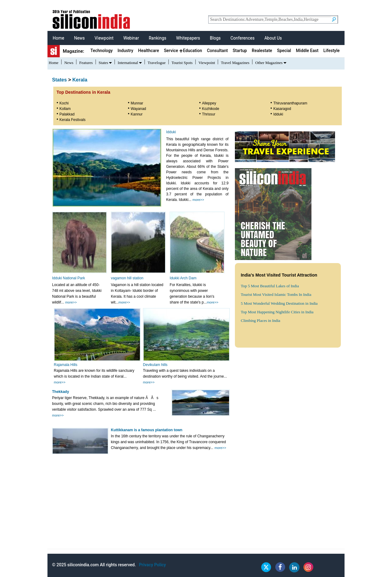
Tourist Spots (182, 63)
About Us (273, 38)
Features (86, 63)
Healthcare (149, 51)
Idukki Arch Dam (183, 278)
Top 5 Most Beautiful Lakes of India (270, 286)
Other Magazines (269, 63)
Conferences (242, 38)
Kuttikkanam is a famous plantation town (147, 430)
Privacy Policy (153, 565)
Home (58, 38)
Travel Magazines (235, 63)
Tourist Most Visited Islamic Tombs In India (276, 294)
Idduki (171, 132)
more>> (198, 200)
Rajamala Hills (66, 365)
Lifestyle (332, 51)
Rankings (158, 38)
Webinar (131, 38)
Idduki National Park (68, 278)
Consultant (217, 51)
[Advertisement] (287, 396)
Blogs (215, 38)
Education (192, 51)
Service (171, 51)
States (103, 63)
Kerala (80, 80)
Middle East (307, 51)
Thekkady (60, 392)
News (79, 38)
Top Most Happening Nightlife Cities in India (277, 312)
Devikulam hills (155, 365)
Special (284, 51)
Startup (240, 51)
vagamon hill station (127, 278)
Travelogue (157, 63)
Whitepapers (188, 38)
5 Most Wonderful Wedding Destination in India (279, 303)
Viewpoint (104, 38)
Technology (102, 51)
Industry (125, 51)
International (128, 63)
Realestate (262, 51)
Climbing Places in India (260, 321)
